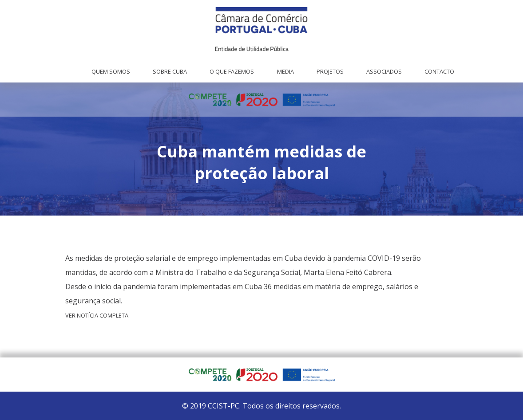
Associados (384, 71)
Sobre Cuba (170, 71)
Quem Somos (111, 71)
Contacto (439, 71)
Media (285, 71)
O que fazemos (232, 71)
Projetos (330, 71)
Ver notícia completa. (97, 315)
